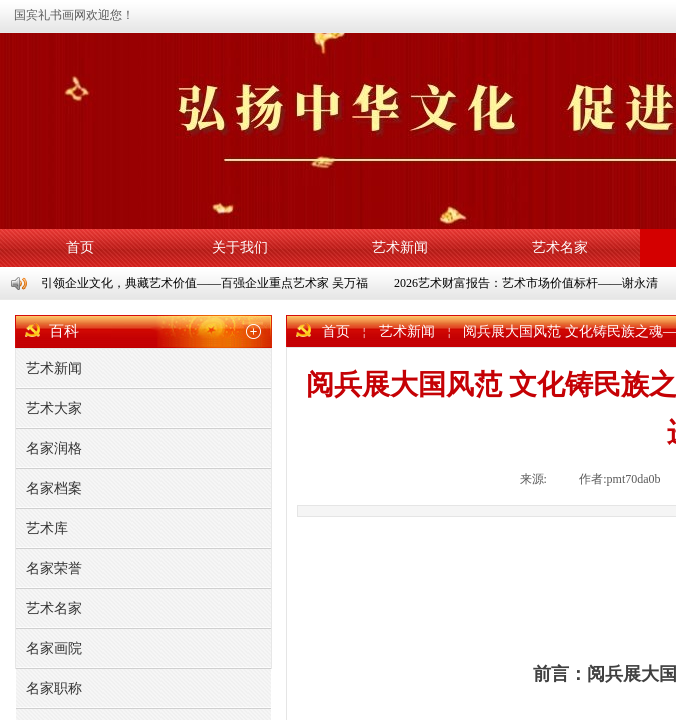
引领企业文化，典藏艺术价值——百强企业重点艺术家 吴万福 (205, 283)
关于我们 (240, 247)
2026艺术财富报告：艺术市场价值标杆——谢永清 (527, 283)
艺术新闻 (400, 247)
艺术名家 (560, 247)
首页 (80, 247)
